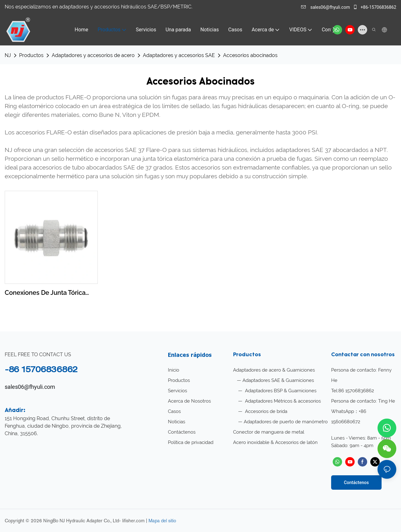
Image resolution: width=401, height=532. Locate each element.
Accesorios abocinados (250, 55)
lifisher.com (134, 521)
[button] (334, 30)
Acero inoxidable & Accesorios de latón (275, 442)
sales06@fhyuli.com (326, 7)
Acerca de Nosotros (189, 401)
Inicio (174, 370)
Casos (174, 411)
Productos (31, 55)
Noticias (177, 422)
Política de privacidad (191, 442)
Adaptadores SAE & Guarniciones (278, 380)
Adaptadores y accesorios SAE (179, 55)
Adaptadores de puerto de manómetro (286, 422)
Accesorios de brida (266, 411)
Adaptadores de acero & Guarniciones (274, 370)
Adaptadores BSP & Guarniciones (280, 391)
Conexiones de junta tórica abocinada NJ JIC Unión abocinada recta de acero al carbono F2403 (48, 293)
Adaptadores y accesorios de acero (93, 55)
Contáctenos (182, 432)
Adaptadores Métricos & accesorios (282, 401)
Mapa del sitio (162, 521)
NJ (8, 55)
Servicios (177, 391)
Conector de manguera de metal (269, 432)
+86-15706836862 (375, 7)
